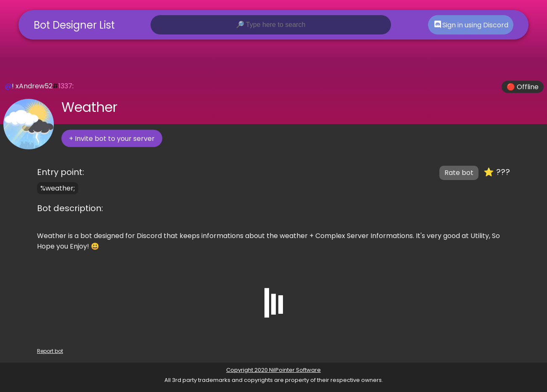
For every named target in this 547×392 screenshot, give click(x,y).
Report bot (50, 351)
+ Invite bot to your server (112, 139)
